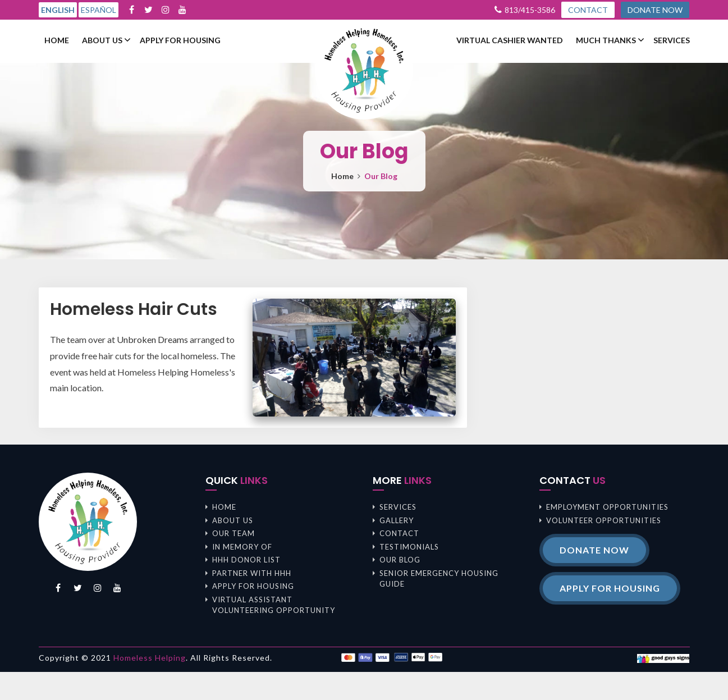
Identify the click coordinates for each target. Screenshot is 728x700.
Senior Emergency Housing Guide (439, 579)
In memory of (242, 547)
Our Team (233, 533)
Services (672, 40)
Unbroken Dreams (152, 339)
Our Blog (400, 560)
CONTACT (588, 10)
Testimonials (409, 547)
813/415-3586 (530, 10)
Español (99, 10)
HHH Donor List (246, 560)
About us (102, 40)
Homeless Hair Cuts (134, 309)
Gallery (397, 520)
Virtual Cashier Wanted (510, 40)
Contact (399, 533)
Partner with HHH (252, 573)
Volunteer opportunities (604, 520)
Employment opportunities (607, 507)
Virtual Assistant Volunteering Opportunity (274, 605)
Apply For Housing (180, 40)
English (58, 10)
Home (57, 40)
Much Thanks (606, 40)
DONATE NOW (655, 10)
